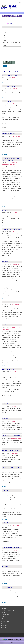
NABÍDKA (3, 623)
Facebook (5, 617)
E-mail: (4, 35)
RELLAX (3, 629)
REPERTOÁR (4, 625)
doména (20, 639)
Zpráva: (5, 45)
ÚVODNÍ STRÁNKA (5, 621)
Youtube (5, 619)
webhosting (6, 641)
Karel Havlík (14, 635)
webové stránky (12, 639)
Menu (19, 2)
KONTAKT (3, 631)
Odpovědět (4, 82)
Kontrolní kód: (6, 57)
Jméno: (4, 30)
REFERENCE (4, 627)
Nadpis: (5, 40)
